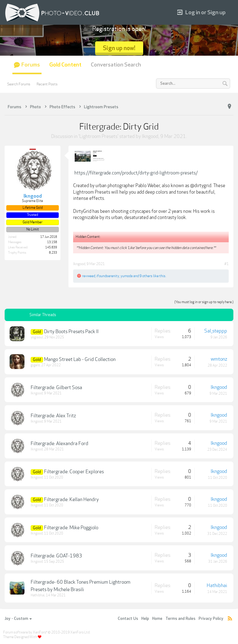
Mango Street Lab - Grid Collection (80, 359)
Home (157, 619)
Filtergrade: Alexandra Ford (59, 444)
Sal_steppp (216, 331)
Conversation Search (116, 65)
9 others (146, 276)
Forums (31, 65)
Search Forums (19, 84)
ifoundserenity (108, 276)
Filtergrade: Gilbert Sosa (56, 388)
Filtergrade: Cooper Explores (74, 472)
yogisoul (37, 337)
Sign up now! (119, 48)
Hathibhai (38, 595)
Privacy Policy (211, 619)
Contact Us (128, 619)
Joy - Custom (18, 619)
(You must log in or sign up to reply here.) (204, 302)
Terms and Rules (181, 619)
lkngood (150, 136)
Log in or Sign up (201, 13)
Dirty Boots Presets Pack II (71, 332)
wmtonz (219, 359)
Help (145, 619)
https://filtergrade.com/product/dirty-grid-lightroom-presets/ (136, 173)
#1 (227, 264)
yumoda (127, 276)
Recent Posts (47, 84)
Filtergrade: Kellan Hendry (71, 500)
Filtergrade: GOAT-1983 (56, 556)
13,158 (52, 242)
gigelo (35, 365)
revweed (89, 276)
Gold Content (65, 65)
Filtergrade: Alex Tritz (53, 416)
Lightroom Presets (98, 136)
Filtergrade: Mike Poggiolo (71, 528)
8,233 (53, 253)
